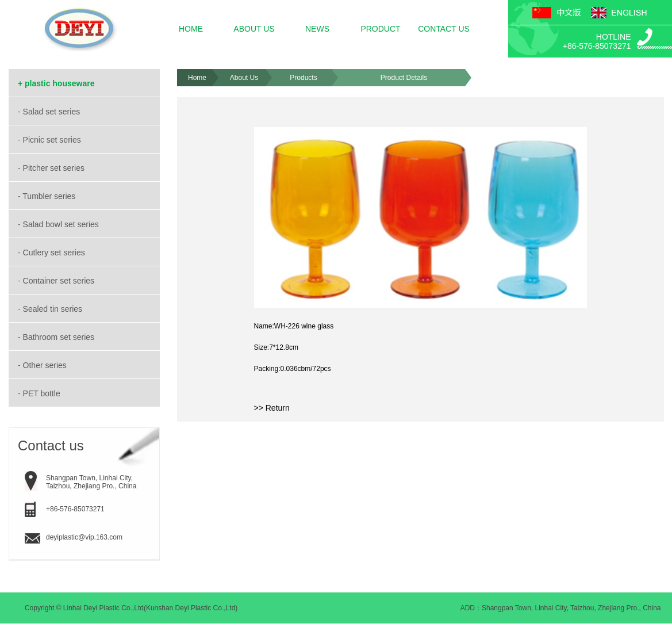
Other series (46, 365)
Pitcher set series (55, 168)
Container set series (60, 281)
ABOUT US (254, 29)
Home (197, 78)
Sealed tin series (54, 309)
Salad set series (53, 112)
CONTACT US (444, 29)
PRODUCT (380, 29)
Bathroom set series (60, 337)
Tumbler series (50, 196)
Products (303, 78)
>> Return (272, 408)
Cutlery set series (55, 253)
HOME (191, 29)
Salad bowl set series (62, 224)
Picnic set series (53, 140)
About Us (244, 78)
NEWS (317, 29)
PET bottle (43, 393)
